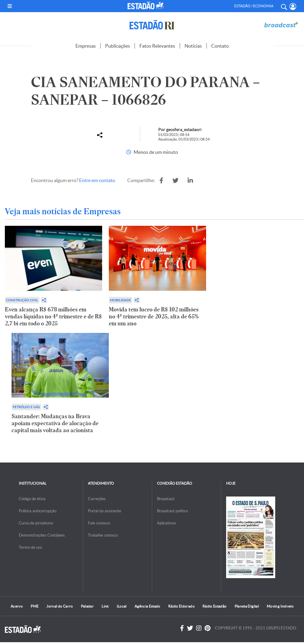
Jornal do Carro (60, 606)
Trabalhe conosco (103, 535)
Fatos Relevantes (157, 46)
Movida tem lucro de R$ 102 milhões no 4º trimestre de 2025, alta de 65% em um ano (154, 316)
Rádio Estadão (215, 606)
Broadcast (166, 499)
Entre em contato (97, 180)
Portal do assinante (105, 511)
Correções (97, 499)
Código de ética (32, 499)
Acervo (17, 606)
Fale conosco (99, 523)
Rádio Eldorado (181, 606)
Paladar (87, 606)
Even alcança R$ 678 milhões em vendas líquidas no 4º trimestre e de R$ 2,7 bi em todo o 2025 (53, 316)
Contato (220, 46)
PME (35, 606)
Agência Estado (147, 606)
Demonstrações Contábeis (42, 535)
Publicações (118, 46)
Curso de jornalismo (36, 523)
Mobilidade (120, 300)
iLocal (122, 606)
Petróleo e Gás (26, 407)
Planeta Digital (247, 606)
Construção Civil (22, 300)
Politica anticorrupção (38, 511)
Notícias (193, 46)
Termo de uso (30, 547)
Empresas (86, 46)
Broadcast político (172, 511)
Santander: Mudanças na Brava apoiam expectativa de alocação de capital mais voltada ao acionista (55, 423)
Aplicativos (167, 523)
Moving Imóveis (280, 606)
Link (105, 606)
